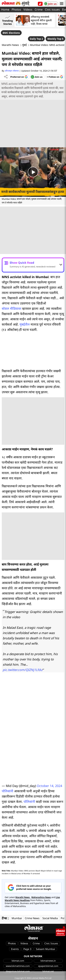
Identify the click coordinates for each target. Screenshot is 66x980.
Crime (39, 9)
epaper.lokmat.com (48, 966)
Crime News (32, 918)
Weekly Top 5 (55, 39)
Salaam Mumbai (45, 949)
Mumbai (17, 918)
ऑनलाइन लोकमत (12, 71)
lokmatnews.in (48, 961)
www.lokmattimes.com (18, 966)
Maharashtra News (41, 897)
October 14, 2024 (49, 786)
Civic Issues (51, 943)
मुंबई (24, 45)
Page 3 (27, 949)
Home (5, 9)
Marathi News (10, 45)
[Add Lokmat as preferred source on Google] (19, 77)
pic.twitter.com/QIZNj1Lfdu (23, 670)
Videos (28, 9)
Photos (16, 9)
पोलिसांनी (7, 791)
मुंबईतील (25, 324)
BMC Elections (11, 33)
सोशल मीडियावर (11, 309)
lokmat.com (18, 961)
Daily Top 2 (36, 39)
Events (15, 949)
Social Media (50, 918)
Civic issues (52, 9)
